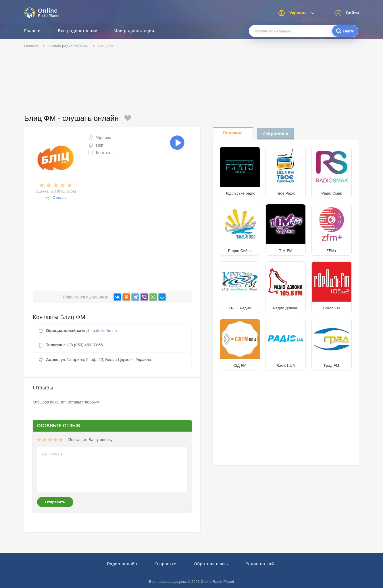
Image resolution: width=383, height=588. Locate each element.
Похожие (233, 133)
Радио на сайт (261, 564)
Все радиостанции (78, 31)
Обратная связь (211, 564)
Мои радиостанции (134, 31)
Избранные (275, 133)
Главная (33, 31)
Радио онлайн (122, 564)
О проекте (165, 564)
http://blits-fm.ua (103, 331)
